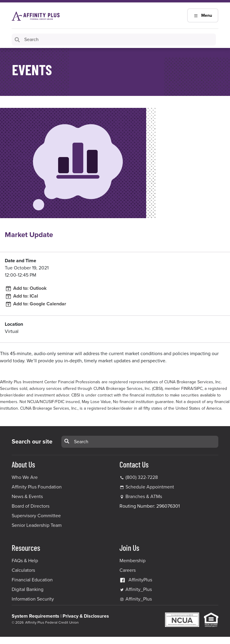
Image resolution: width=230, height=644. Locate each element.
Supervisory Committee (36, 516)
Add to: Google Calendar (35, 304)
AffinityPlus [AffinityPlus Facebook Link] (136, 580)
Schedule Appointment (150, 487)
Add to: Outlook (26, 288)
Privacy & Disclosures (86, 616)
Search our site (32, 442)
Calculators (23, 570)
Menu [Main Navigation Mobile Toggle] (203, 15)
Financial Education (32, 580)
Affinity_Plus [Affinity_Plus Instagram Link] (136, 599)
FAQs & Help (25, 561)
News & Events (27, 497)
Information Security (33, 599)
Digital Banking (28, 589)
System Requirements (35, 616)
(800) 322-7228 (139, 477)
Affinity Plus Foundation (37, 487)
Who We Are (25, 477)
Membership (133, 561)
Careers (128, 570)
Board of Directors (31, 506)
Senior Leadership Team (37, 525)
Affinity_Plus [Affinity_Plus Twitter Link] (136, 589)
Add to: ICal (21, 296)
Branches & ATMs (144, 497)
